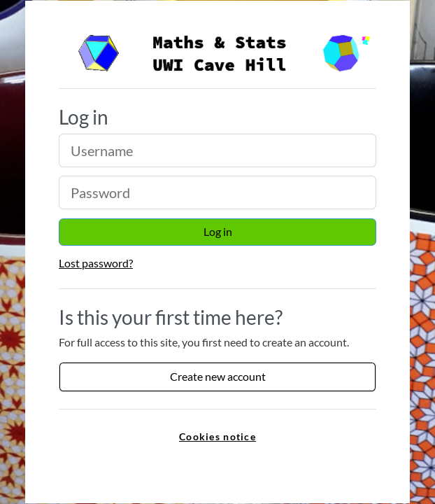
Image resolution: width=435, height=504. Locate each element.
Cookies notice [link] (217, 436)
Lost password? (96, 263)
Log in (218, 231)
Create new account (218, 376)
